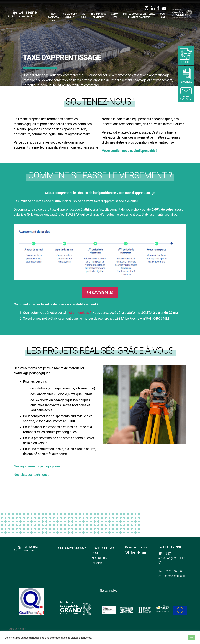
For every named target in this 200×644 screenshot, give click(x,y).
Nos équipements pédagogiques (37, 466)
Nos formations (53, 17)
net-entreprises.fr (79, 313)
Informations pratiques (99, 16)
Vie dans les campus (70, 16)
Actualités (115, 16)
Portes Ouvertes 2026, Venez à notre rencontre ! (139, 16)
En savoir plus (100, 293)
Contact (163, 16)
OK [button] (192, 638)
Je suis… (83, 17)
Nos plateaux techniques (32, 475)
